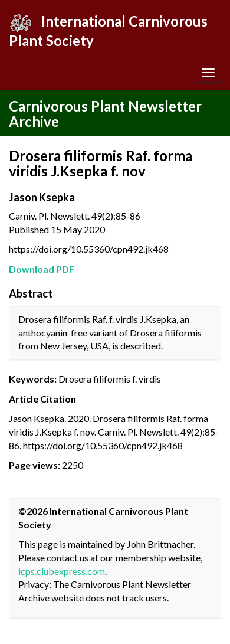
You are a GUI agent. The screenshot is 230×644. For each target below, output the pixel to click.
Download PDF (42, 269)
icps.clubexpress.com (62, 571)
